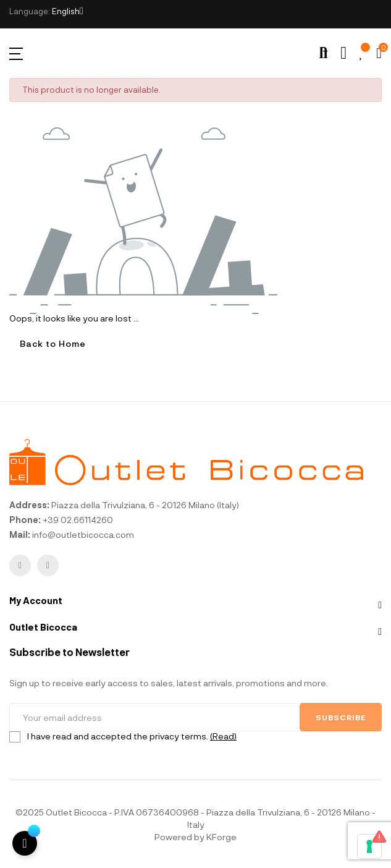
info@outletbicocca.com (83, 534)
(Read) (223, 736)
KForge (221, 837)
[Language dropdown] (68, 11)
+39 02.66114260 (78, 520)
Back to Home (53, 343)
